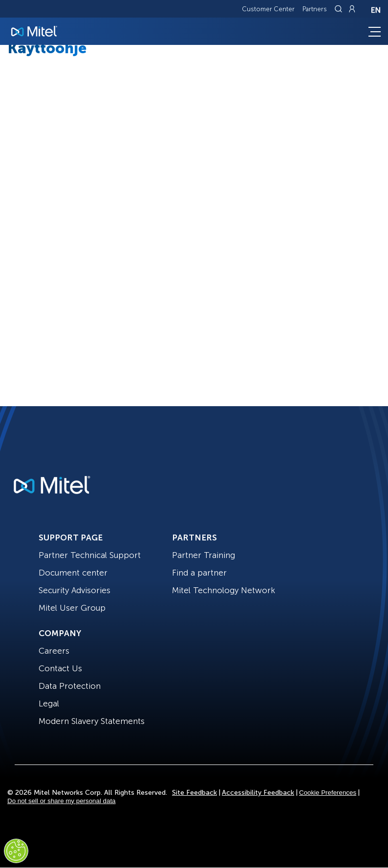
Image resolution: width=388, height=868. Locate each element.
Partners (315, 9)
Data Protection (70, 686)
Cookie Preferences (328, 793)
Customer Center (268, 9)
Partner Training (204, 555)
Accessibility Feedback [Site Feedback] (258, 793)
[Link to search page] (340, 9)
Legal (49, 703)
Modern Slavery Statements (92, 721)
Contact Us (60, 668)
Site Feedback (194, 793)
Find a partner (199, 573)
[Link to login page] (352, 9)
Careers (54, 651)
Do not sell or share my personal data (62, 801)
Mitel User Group (72, 608)
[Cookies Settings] (16, 851)
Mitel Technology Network (224, 590)
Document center (73, 573)
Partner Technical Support (90, 555)
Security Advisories (75, 590)
